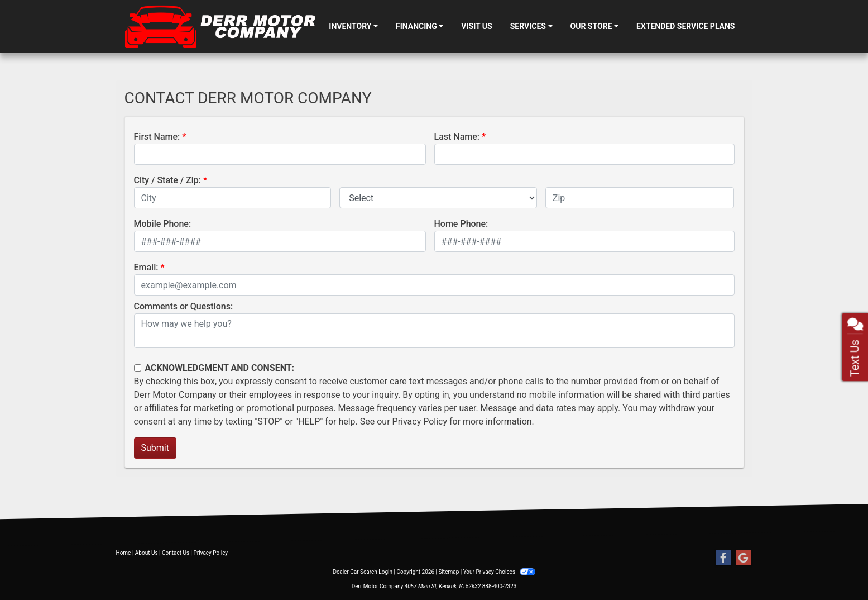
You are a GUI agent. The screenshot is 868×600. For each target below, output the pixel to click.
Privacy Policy (420, 422)
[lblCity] (233, 198)
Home (124, 553)
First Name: (157, 137)
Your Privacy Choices (499, 572)
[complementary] (835, 566)
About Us (147, 553)
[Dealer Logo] (222, 27)
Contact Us (176, 553)
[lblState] (438, 198)
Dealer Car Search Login (363, 572)
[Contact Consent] (138, 368)
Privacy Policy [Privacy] (211, 553)
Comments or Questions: (184, 306)
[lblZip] (640, 198)
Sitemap (449, 572)
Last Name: (457, 137)
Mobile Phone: (163, 224)
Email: (146, 267)
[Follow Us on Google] (744, 558)
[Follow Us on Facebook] (723, 558)
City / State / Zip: (168, 180)
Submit (155, 448)
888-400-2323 (500, 586)
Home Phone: (461, 224)
